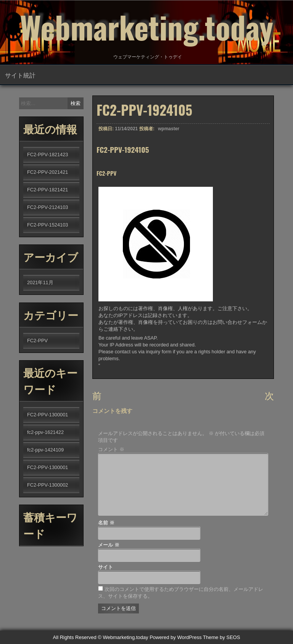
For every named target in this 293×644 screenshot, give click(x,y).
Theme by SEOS (222, 637)
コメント (111, 449)
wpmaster (169, 133)
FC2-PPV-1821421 (47, 190)
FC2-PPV (37, 341)
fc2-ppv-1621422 (45, 432)
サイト (105, 567)
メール (109, 545)
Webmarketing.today (146, 27)
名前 (106, 523)
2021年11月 (40, 282)
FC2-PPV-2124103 (47, 207)
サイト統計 (20, 75)
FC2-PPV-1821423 (47, 155)
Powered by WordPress (175, 637)
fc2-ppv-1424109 (45, 450)
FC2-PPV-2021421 (47, 172)
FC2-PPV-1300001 (47, 415)
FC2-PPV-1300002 (47, 485)
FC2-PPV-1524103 (47, 225)
